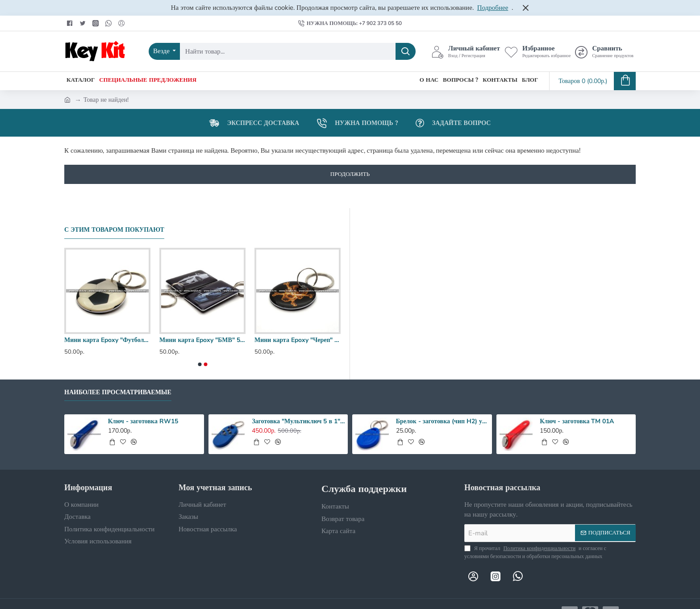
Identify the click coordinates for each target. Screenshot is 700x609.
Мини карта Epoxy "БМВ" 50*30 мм (202, 340)
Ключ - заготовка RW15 (143, 421)
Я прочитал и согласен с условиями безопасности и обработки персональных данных (535, 552)
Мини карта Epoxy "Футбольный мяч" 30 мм (107, 340)
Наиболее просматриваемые (118, 392)
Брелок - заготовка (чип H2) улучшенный (442, 421)
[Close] (525, 8)
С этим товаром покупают (114, 230)
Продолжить (350, 174)
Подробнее (493, 8)
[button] (200, 364)
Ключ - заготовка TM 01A (577, 421)
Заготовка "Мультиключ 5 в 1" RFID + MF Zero (298, 421)
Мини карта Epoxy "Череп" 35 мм (298, 340)
